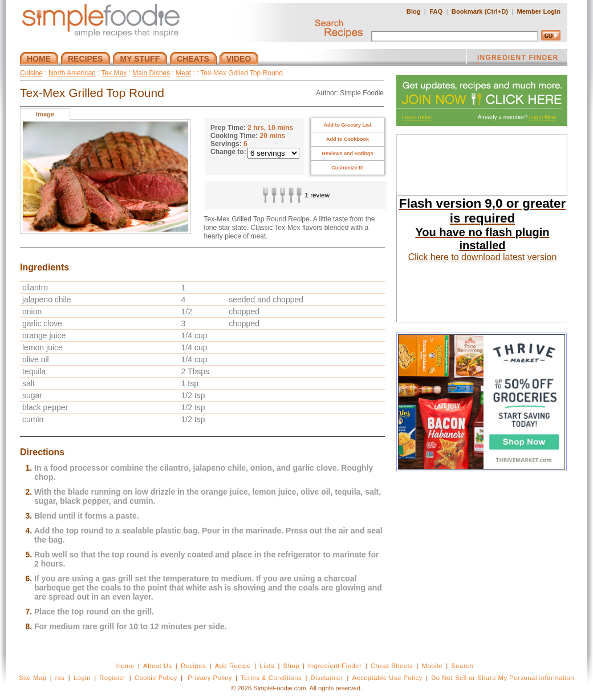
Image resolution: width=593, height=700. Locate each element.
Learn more (417, 117)
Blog (414, 11)
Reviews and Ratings (347, 153)
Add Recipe (233, 666)
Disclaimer (327, 678)
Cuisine (31, 73)
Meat (183, 73)
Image (45, 114)
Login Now (543, 117)
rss (60, 678)
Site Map (33, 678)
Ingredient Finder (335, 666)
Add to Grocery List (347, 125)
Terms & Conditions (271, 678)
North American (72, 73)
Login (82, 678)
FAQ (436, 11)
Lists (267, 666)
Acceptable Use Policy (387, 678)
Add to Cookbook (348, 139)
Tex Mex (114, 73)
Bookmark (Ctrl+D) (480, 11)
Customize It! (348, 168)
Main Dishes (151, 73)
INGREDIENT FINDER (518, 59)
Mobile (432, 666)
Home (125, 666)
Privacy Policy (210, 678)
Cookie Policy (156, 678)
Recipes (193, 666)
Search (462, 666)
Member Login (539, 11)
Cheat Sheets (392, 666)
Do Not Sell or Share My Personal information (503, 678)
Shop (291, 666)
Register (112, 678)
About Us (158, 666)
